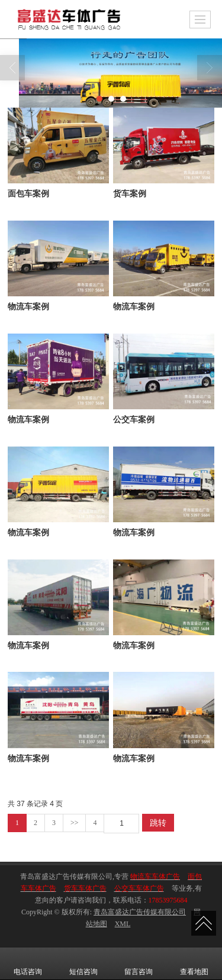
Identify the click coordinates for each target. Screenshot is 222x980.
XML (123, 924)
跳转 (158, 823)
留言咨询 (139, 963)
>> (75, 823)
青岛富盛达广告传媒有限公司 (140, 912)
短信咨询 (83, 963)
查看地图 (194, 963)
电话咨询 (28, 963)
